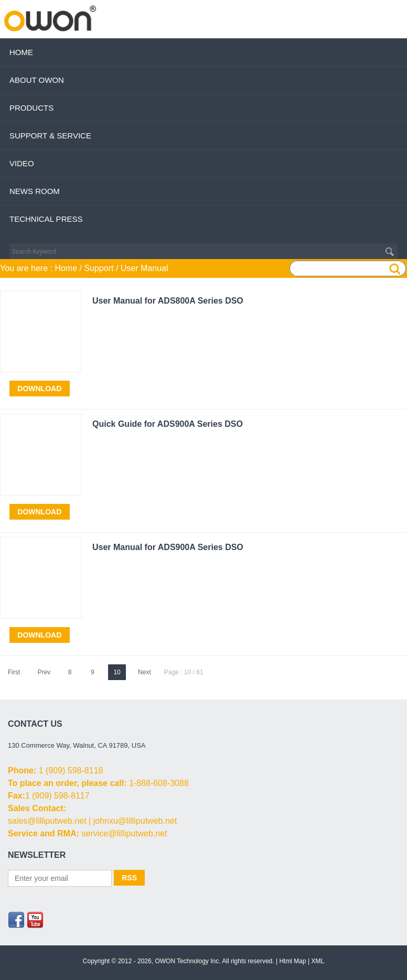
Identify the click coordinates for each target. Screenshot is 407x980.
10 (117, 672)
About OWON (37, 80)
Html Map (292, 961)
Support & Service (50, 136)
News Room (35, 191)
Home (21, 52)
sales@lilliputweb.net (47, 821)
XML (318, 961)
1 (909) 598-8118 (71, 771)
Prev (44, 672)
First (14, 672)
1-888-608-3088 (159, 783)
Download (39, 389)
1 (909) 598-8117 (57, 796)
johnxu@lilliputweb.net (135, 821)
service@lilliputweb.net (124, 833)
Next (144, 672)
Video (22, 163)
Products (31, 108)
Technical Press (46, 219)
